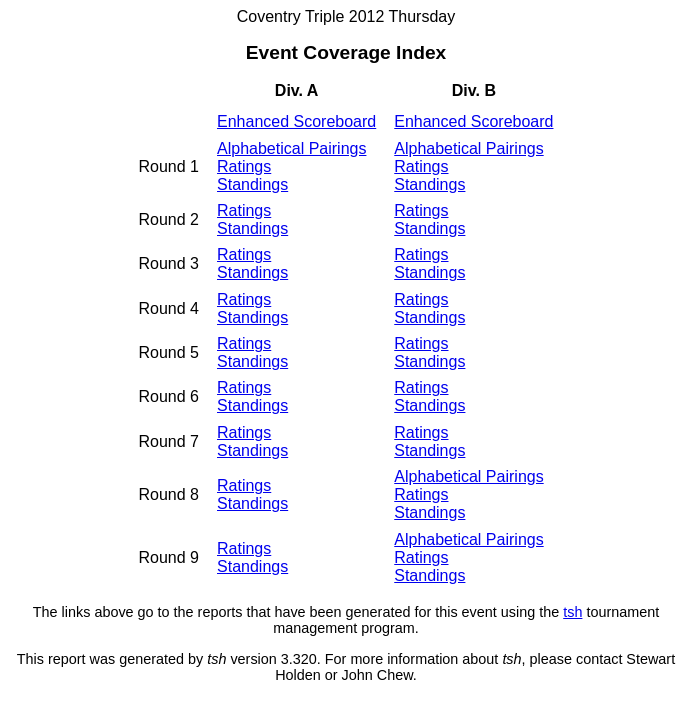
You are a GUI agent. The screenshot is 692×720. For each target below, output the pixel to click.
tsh (572, 612)
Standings (252, 184)
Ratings (244, 166)
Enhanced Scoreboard (296, 121)
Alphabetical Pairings (291, 148)
